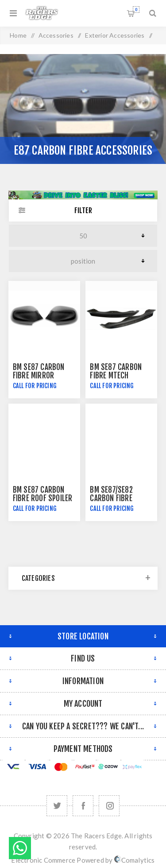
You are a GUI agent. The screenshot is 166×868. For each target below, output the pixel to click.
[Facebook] (83, 806)
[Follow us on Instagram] (109, 806)
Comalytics (135, 860)
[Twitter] (57, 806)
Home (18, 35)
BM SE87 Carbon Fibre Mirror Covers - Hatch (39, 376)
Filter (83, 210)
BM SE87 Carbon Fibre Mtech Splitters (116, 376)
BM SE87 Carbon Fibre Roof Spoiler (43, 494)
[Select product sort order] (83, 261)
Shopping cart (136, 10)
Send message (20, 848)
